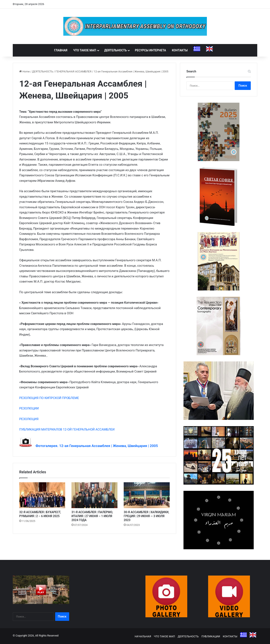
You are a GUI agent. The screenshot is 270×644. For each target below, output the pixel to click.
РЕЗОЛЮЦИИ (29, 408)
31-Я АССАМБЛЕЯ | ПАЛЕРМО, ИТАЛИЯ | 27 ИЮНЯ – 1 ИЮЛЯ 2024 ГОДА (92, 516)
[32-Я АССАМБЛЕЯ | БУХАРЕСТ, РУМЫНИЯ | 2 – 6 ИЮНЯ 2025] (42, 495)
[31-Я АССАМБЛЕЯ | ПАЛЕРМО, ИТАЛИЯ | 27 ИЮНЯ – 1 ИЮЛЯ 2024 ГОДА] (94, 495)
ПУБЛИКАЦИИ (211, 636)
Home (24, 71)
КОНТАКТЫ (180, 50)
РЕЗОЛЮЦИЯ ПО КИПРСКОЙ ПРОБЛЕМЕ (49, 398)
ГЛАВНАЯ (61, 50)
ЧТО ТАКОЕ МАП (85, 50)
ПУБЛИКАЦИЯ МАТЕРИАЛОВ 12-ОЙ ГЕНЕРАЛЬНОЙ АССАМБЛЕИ (67, 429)
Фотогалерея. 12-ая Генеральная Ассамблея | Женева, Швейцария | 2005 (95, 446)
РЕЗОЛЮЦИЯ (29, 419)
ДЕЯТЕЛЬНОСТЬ (116, 50)
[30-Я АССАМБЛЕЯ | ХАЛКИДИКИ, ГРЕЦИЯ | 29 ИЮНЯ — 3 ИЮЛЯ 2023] (147, 495)
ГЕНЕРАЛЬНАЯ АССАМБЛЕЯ (73, 71)
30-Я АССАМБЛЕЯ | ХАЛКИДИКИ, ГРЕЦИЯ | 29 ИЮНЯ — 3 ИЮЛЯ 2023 (146, 516)
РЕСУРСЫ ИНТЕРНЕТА (150, 50)
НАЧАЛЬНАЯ (143, 636)
